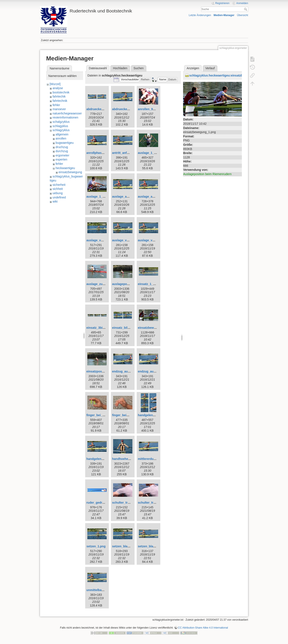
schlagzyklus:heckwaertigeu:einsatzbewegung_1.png (227, 75)
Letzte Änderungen (200, 15)
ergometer (62, 155)
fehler (56, 105)
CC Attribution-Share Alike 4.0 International (203, 628)
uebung (58, 193)
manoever (59, 109)
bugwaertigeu (65, 143)
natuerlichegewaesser (67, 113)
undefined (59, 197)
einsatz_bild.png (124, 328)
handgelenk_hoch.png (154, 415)
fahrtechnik (60, 101)
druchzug (62, 147)
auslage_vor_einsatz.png (104, 240)
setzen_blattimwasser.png (131, 546)
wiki (55, 201)
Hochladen (120, 68)
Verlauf (210, 68)
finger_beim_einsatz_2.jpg (131, 415)
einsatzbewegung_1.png (155, 328)
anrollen (61, 138)
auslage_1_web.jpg (100, 197)
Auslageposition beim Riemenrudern (207, 174)
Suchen (139, 68)
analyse (58, 88)
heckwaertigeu (65, 168)
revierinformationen (65, 117)
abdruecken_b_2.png (101, 109)
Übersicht (243, 15)
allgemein (62, 134)
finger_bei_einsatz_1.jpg (104, 415)
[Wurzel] (55, 84)
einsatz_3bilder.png (100, 328)
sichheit (58, 189)
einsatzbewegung (70, 172)
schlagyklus (60, 126)
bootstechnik (61, 92)
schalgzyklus (61, 122)
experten (61, 159)
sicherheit (59, 185)
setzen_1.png (96, 546)
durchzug (62, 151)
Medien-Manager (224, 15)
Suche (246, 9)
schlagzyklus (61, 130)
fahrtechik (59, 96)
